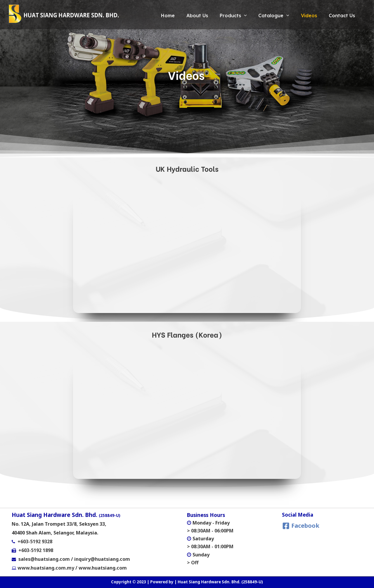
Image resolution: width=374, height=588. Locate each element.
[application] (234, 16)
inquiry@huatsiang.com (102, 559)
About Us (184, 16)
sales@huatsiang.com (45, 559)
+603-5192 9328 (35, 541)
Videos (305, 16)
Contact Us (340, 16)
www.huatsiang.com (103, 568)
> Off (193, 562)
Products (223, 16)
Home (152, 16)
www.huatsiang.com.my (45, 568)
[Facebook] (301, 526)
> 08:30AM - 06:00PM (210, 531)
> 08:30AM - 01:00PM (210, 546)
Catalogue (266, 16)
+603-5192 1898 (36, 550)
